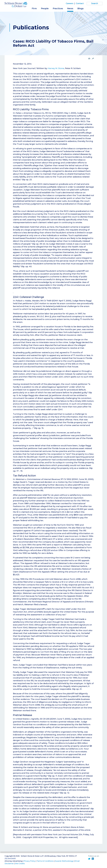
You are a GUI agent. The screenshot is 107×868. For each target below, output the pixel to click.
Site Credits (20, 864)
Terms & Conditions (45, 861)
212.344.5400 (10, 859)
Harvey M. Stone (56, 68)
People (45, 8)
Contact (80, 3)
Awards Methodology (64, 861)
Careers (70, 3)
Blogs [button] (81, 8)
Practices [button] (58, 8)
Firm (34, 8)
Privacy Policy (29, 861)
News (70, 8)
